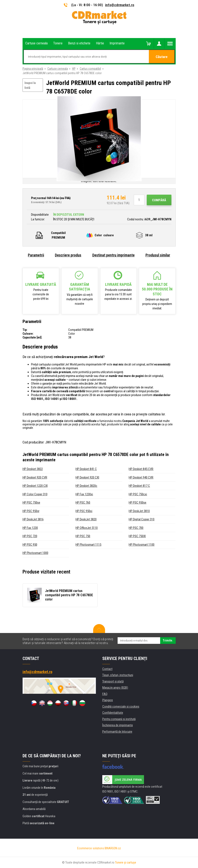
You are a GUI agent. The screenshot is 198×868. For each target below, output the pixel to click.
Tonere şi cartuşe (126, 862)
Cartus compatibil (90, 69)
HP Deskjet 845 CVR (141, 469)
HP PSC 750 (83, 536)
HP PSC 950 (30, 545)
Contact (107, 669)
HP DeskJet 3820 (86, 519)
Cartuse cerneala (58, 69)
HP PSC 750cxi (138, 494)
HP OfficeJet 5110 (87, 528)
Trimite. (168, 640)
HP (74, 69)
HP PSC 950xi (84, 511)
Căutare (162, 57)
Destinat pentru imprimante (113, 255)
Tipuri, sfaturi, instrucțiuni (118, 675)
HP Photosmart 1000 (35, 553)
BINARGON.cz (113, 848)
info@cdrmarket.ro (120, 5)
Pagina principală (33, 69)
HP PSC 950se (137, 503)
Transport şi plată (113, 681)
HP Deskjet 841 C (86, 469)
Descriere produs (68, 255)
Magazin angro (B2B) (115, 688)
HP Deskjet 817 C (139, 486)
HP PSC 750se (31, 503)
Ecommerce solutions (91, 848)
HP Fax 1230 (30, 528)
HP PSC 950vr (31, 511)
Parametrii (36, 255)
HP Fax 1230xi (84, 494)
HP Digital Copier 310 (142, 519)
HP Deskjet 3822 (33, 469)
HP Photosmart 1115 (88, 545)
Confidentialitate (113, 713)
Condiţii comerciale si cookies (121, 707)
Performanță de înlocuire (117, 732)
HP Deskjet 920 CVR (35, 477)
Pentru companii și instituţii (119, 719)
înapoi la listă (30, 85)
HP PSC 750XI (137, 536)
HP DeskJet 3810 (139, 511)
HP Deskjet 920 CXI (87, 477)
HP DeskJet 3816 (33, 519)
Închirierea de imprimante (118, 725)
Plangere (108, 700)
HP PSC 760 (83, 503)
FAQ (105, 694)
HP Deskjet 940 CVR (141, 477)
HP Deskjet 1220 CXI (35, 486)
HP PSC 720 (30, 536)
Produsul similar (158, 255)
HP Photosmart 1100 (142, 545)
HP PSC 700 (136, 528)
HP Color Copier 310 (35, 494)
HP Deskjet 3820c (86, 486)
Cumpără (159, 200)
